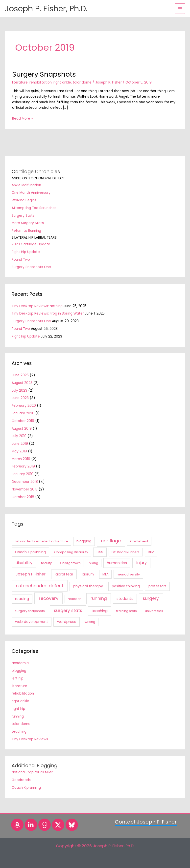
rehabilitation (41, 82)
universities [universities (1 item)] (154, 611)
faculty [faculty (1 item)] (46, 563)
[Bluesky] (72, 825)
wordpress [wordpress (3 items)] (67, 622)
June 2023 (20, 398)
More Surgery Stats (28, 223)
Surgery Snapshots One (31, 267)
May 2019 (19, 451)
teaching (19, 731)
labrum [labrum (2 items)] (88, 574)
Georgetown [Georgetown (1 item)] (70, 563)
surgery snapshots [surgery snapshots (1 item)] (30, 611)
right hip (18, 709)
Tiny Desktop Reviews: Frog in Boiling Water (48, 313)
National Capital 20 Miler (32, 772)
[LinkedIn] (31, 825)
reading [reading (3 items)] (22, 599)
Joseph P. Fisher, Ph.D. (46, 9)
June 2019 (20, 444)
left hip (18, 678)
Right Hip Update (26, 252)
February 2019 (23, 466)
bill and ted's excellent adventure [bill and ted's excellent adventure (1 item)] (41, 541)
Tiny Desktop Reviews (30, 739)
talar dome (82, 82)
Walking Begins (24, 200)
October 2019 (23, 421)
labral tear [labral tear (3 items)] (64, 574)
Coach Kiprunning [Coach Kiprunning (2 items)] (30, 552)
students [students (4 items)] (125, 599)
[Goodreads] (45, 825)
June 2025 (20, 375)
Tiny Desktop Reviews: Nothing (37, 306)
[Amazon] (17, 825)
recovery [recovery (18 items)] (49, 598)
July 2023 (19, 391)
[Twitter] (58, 825)
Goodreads (21, 780)
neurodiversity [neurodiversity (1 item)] (128, 574)
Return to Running (26, 231)
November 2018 (25, 489)
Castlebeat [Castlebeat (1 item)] (139, 541)
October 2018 (23, 497)
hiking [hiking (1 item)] (94, 563)
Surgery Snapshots (44, 74)
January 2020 (23, 413)
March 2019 (21, 459)
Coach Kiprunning (26, 788)
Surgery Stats (23, 216)
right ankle (62, 82)
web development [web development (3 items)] (32, 622)
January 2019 (23, 474)
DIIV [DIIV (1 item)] (151, 552)
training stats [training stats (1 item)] (127, 611)
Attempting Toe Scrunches (34, 208)
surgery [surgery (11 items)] (151, 598)
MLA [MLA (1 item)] (106, 574)
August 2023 (22, 383)
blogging (19, 671)
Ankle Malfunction (26, 185)
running (18, 716)
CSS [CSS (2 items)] (100, 552)
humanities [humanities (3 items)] (117, 563)
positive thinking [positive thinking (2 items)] (126, 586)
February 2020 (24, 406)
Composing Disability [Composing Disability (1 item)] (71, 552)
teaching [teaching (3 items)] (100, 611)
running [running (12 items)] (99, 598)
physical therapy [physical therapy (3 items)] (88, 586)
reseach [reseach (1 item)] (75, 599)
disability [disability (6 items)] (24, 563)
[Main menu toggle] (180, 9)
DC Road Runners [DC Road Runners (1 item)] (126, 552)
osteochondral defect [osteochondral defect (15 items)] (40, 586)
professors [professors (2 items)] (157, 586)
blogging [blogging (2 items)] (84, 541)
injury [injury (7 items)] (142, 563)
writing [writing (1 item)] (90, 622)
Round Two (21, 260)
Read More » (22, 118)
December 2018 (25, 482)
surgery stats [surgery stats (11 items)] (68, 611)
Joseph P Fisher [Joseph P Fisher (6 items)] (31, 574)
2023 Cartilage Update (31, 244)
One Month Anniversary (31, 193)
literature (20, 82)
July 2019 (19, 436)
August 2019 (22, 429)
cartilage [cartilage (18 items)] (111, 541)
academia (20, 663)
